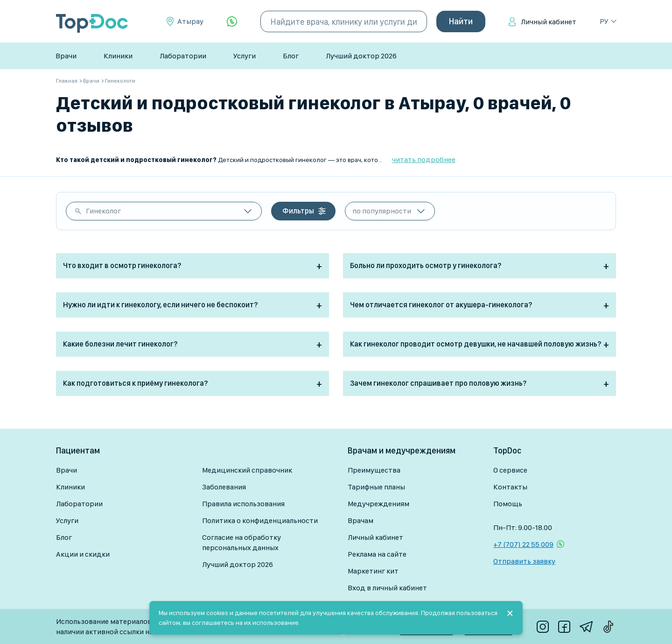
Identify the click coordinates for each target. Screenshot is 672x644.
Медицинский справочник (247, 470)
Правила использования (243, 504)
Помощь (508, 504)
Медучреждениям (378, 504)
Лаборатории (183, 56)
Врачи (66, 56)
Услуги (245, 56)
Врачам (360, 520)
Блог (291, 56)
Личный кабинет (549, 22)
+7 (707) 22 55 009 (523, 544)
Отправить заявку (524, 561)
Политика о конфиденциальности (260, 520)
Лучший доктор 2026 (361, 56)
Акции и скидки (83, 554)
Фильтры (298, 211)
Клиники (118, 56)
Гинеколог (103, 211)
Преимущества (374, 470)
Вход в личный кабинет (387, 588)
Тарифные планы (376, 487)
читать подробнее (424, 159)
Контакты (510, 487)
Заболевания (224, 487)
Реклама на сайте (377, 554)
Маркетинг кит (373, 571)
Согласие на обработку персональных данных (241, 542)
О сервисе (510, 470)
